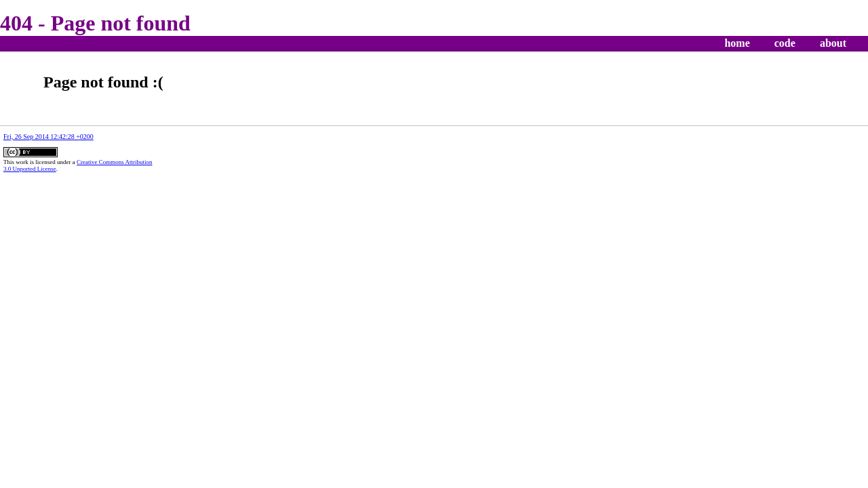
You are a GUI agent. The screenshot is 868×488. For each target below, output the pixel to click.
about (833, 43)
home (737, 43)
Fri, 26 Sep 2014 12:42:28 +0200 (48, 137)
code (785, 43)
